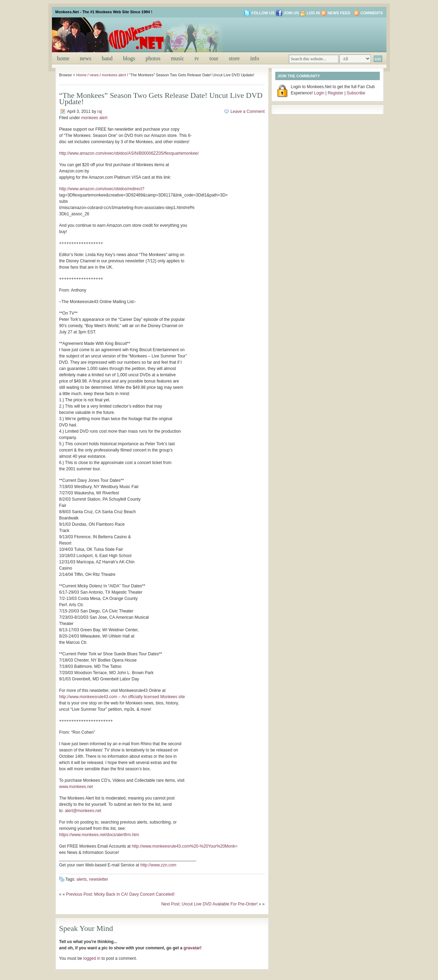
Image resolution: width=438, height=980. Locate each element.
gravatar (192, 948)
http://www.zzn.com (158, 865)
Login (319, 93)
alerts (82, 879)
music (177, 58)
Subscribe (356, 93)
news (86, 58)
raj (99, 111)
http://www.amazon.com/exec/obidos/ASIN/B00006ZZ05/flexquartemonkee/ (129, 153)
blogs (129, 58)
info (255, 58)
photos (153, 58)
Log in (313, 13)
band (107, 58)
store (234, 58)
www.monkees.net (76, 787)
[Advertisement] (301, 34)
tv (197, 58)
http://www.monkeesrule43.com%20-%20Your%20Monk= (185, 846)
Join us (287, 13)
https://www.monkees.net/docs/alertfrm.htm (99, 835)
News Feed (339, 13)
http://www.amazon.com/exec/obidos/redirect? (102, 189)
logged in (92, 958)
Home (63, 58)
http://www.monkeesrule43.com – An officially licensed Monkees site (122, 697)
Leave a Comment (247, 111)
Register (335, 93)
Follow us (259, 13)
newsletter (99, 879)
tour (214, 58)
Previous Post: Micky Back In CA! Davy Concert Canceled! (120, 894)
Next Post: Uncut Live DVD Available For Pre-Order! (210, 904)
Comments (371, 13)
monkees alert (114, 75)
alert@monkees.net (83, 811)
